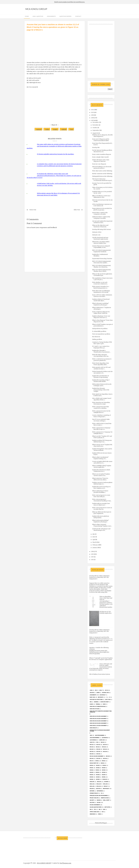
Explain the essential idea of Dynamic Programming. (101, 377)
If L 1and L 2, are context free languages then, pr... (101, 347)
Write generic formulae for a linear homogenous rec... (101, 287)
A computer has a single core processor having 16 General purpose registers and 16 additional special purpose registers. (59, 165)
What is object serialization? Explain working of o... (100, 458)
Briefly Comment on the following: (102, 174)
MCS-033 (98, 752)
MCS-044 (98, 758)
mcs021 (91, 768)
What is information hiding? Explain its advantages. (100, 521)
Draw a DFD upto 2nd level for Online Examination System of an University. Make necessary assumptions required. (101, 667)
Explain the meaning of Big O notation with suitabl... (101, 381)
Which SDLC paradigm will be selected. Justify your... (101, 243)
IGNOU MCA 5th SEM (94, 709)
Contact (78, 16)
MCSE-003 (105, 779)
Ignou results (93, 728)
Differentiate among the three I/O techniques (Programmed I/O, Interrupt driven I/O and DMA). (58, 194)
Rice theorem (96, 337)
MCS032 (104, 770)
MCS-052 (105, 758)
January (95, 548)
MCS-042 (108, 756)
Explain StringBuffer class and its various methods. (102, 450)
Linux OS (92, 742)
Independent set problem (100, 329)
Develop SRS (96, 148)
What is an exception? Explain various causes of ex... (101, 475)
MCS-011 (103, 742)
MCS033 (91, 772)
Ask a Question (38, 16)
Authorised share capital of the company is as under (101, 218)
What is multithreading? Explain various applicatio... (102, 466)
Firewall (98, 704)
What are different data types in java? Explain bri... (102, 513)
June (94, 537)
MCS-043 (92, 758)
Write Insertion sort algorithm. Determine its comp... (101, 403)
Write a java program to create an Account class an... (102, 508)
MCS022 (98, 768)
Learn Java (102, 740)
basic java (92, 697)
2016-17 (101, 690)
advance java (105, 693)
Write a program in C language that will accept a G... (101, 429)
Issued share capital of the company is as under (100, 213)
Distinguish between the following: (102, 176)
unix (104, 809)
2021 (92, 112)
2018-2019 (92, 693)
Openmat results (94, 793)
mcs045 (98, 777)
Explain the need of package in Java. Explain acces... (101, 487)
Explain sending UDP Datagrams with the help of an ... (102, 441)
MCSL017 (106, 786)
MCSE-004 (92, 782)
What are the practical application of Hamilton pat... (102, 275)
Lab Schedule (93, 740)
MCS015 (98, 765)
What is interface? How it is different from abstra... (100, 479)
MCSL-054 (99, 786)
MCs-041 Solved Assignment (97, 756)
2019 (92, 115)
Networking (100, 791)
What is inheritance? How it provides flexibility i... (100, 492)
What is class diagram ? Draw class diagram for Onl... (102, 321)
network (92, 791)
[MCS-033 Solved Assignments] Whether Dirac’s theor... (101, 270)
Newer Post (33, 210)
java (91, 735)
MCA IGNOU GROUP (36, 9)
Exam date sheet (105, 702)
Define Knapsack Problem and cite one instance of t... (102, 372)
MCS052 (91, 779)
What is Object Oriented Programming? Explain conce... (102, 525)
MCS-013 (98, 745)
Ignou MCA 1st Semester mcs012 (98, 706)
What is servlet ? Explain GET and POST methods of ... (102, 437)
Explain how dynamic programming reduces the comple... (101, 390)
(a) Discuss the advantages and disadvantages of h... (101, 530)
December (96, 122)
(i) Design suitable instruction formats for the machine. (56, 154)
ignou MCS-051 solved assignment (98, 719)
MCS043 (104, 775)
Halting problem (97, 339)
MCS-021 (98, 747)
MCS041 (91, 775)
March (94, 542)
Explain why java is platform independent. (101, 517)
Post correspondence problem (101, 334)
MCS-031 (105, 749)
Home (27, 16)
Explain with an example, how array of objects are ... (101, 504)
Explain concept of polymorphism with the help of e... (102, 483)
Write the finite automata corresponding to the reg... (101, 355)
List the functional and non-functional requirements (100, 238)
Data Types (108, 700)
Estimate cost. (96, 235)
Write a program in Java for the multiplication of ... (101, 412)
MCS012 (104, 761)
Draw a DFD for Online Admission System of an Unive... (102, 296)
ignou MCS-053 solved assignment (98, 723)
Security (92, 800)
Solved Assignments (95, 805)
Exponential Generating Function (102, 259)
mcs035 (104, 772)
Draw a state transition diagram (102, 154)
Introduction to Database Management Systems (100, 731)
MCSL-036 (105, 784)
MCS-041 (98, 754)
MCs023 (104, 768)
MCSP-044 (98, 789)
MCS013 (103, 763)
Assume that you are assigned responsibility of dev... (101, 247)
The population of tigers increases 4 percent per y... (102, 279)
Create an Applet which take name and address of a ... (102, 462)
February (95, 545)
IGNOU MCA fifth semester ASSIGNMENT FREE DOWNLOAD (101, 712)
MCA (97, 742)
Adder (98, 693)
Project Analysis (94, 798)
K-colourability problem (99, 331)
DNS (91, 702)
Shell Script (106, 800)
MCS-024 (98, 749)
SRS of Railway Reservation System (100, 674)
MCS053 (98, 779)
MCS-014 (105, 745)
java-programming (94, 738)
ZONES (99, 814)
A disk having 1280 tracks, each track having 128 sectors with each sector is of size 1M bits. (59, 184)
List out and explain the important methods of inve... (102, 222)
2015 (92, 554)
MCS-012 (92, 745)
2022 (93, 110)
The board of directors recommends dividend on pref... (102, 180)
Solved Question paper (96, 807)
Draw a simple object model (100, 157)
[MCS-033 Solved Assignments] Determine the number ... (101, 262)
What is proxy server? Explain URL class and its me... (102, 445)
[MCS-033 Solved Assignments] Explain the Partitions (101, 251)
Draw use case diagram (99, 164)
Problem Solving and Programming (99, 796)
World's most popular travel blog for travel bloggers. (70, 2)
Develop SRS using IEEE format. (102, 229)
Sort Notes (107, 807)
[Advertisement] (55, 45)
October (95, 128)
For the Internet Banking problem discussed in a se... (102, 151)
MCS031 (97, 770)
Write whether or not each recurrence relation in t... (100, 283)
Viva (103, 812)
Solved (99, 802)
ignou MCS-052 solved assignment (98, 721)
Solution (92, 802)
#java (91, 690)
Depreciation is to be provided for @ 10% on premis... (102, 209)
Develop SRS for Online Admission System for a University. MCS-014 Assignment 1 (99, 577)
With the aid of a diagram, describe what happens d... (102, 136)
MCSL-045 (92, 786)
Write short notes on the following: (102, 171)
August (95, 133)
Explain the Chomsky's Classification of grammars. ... (102, 351)
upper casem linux (94, 812)
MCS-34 (91, 761)
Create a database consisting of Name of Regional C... (101, 416)
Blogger (105, 823)
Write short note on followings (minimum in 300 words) (101, 292)
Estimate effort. (97, 232)
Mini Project (106, 789)
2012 (92, 560)
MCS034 (97, 772)
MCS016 (104, 765)
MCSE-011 (99, 782)
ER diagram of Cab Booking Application (105, 612)
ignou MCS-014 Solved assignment (98, 716)
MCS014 (91, 765)
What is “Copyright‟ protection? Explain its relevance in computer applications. (101, 659)
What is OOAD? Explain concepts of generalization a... (102, 325)
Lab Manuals (105, 738)
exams (91, 704)
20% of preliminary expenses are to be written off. (102, 205)
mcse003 (106, 782)
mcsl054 (92, 789)
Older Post (77, 210)
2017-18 (107, 690)
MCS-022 (104, 747)
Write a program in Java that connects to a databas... (101, 407)
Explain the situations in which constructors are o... (101, 471)
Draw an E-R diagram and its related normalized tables (101, 140)
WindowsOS (93, 814)
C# (110, 697)
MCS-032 (92, 752)
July (94, 534)
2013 (92, 557)
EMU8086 (96, 702)
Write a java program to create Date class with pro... (101, 496)
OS (101, 793)
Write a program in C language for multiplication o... (102, 433)
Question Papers (65, 16)
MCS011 (97, 761)
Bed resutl (101, 697)
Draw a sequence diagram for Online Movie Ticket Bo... (101, 313)
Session (99, 800)
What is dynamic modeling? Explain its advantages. (100, 304)
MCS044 (91, 777)
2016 (92, 552)
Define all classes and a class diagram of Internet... (101, 161)
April (94, 540)
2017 (92, 120)
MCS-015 (92, 747)
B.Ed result (103, 695)
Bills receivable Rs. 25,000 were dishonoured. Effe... (101, 197)
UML (100, 809)
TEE (95, 809)
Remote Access (105, 798)
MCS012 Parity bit (94, 763)
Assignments (51, 16)
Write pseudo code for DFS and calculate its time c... (101, 368)
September (96, 130)
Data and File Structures (96, 700)
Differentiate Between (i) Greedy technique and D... (102, 385)
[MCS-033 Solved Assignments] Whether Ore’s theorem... (101, 266)
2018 (92, 118)
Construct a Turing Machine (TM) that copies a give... (102, 343)
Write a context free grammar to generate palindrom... (102, 360)
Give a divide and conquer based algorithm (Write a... (102, 399)
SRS (91, 809)
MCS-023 (92, 749)
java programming (100, 735)
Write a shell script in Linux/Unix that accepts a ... (102, 424)
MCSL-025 (99, 784)
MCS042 (98, 775)
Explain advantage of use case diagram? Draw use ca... (101, 317)
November (96, 125)
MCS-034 (105, 752)
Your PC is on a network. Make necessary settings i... (101, 420)
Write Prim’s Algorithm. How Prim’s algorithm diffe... (101, 364)
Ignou (104, 704)
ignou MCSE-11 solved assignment (98, 726)
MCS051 (104, 777)
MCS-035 (92, 754)
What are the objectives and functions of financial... (100, 226)
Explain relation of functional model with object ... (101, 300)
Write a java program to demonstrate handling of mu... (102, 500)
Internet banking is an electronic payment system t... (102, 167)
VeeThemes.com (65, 863)
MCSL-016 (92, 784)
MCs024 (91, 770)
